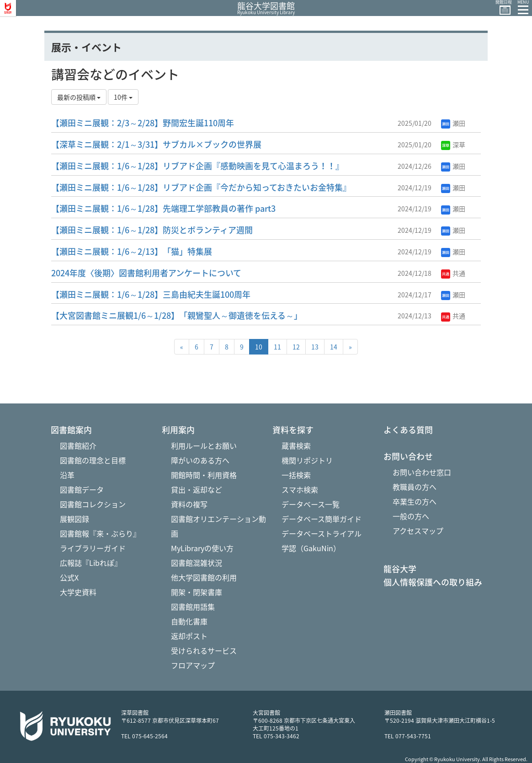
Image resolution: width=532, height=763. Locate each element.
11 (277, 347)
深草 (453, 145)
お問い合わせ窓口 (422, 472)
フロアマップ (193, 665)
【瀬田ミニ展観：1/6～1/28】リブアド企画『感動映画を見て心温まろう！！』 (197, 166)
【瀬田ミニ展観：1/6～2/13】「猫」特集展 (132, 251)
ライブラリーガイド (93, 548)
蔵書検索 (296, 446)
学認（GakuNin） (311, 548)
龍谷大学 (400, 569)
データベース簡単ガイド (322, 519)
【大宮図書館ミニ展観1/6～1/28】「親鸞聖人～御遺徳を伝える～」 (177, 315)
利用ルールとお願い (204, 446)
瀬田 (453, 123)
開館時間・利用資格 (204, 475)
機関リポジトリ (307, 460)
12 (296, 347)
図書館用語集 (193, 607)
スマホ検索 (300, 489)
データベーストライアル (322, 533)
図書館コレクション (93, 504)
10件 (123, 97)
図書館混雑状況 (197, 563)
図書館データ (82, 489)
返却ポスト (189, 636)
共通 (453, 273)
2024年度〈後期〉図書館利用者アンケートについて (146, 273)
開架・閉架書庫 (197, 592)
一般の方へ (411, 516)
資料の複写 (189, 504)
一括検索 (296, 475)
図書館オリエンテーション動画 (218, 526)
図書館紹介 (78, 446)
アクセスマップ (418, 531)
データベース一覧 (311, 504)
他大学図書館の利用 (204, 577)
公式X (69, 577)
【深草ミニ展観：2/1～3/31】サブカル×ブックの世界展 (156, 144)
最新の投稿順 (79, 97)
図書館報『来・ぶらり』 (100, 533)
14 (334, 347)
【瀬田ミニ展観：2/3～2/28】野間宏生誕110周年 (143, 123)
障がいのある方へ (200, 460)
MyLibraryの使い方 (202, 548)
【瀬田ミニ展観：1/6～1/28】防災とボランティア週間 (152, 230)
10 (259, 347)
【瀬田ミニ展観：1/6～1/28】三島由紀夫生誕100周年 (151, 294)
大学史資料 (78, 592)
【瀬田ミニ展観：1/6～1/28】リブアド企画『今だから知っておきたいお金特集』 (201, 187)
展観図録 (74, 519)
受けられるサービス (204, 650)
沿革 (67, 475)
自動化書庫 (189, 621)
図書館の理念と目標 (93, 460)
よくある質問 (408, 430)
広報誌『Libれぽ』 (91, 563)
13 (315, 347)
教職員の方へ (415, 487)
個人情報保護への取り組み (433, 582)
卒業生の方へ (415, 501)
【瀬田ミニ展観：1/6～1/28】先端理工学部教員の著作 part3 (163, 208)
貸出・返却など (197, 489)
